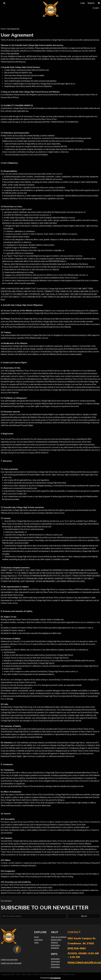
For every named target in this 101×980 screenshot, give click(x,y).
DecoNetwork (55, 978)
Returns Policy (56, 940)
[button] (4, 3)
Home (3, 29)
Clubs (36, 942)
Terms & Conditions (59, 937)
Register (91, 3)
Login (83, 3)
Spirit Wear (38, 940)
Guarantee (55, 948)
